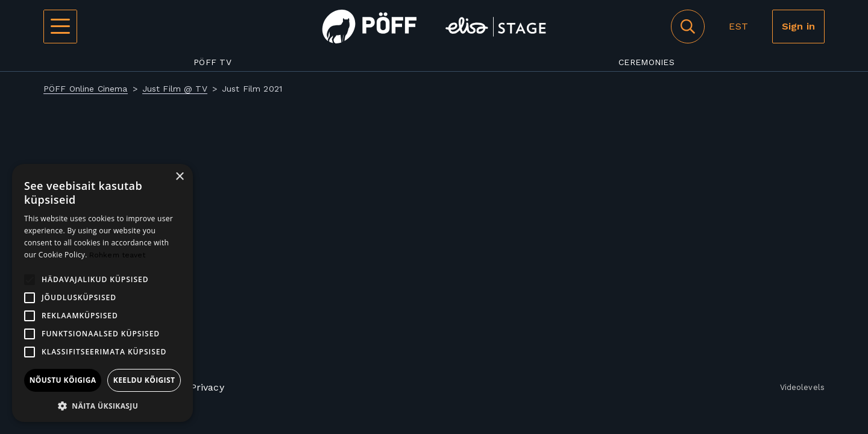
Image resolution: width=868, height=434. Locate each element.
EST (738, 26)
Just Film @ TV (175, 89)
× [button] (179, 177)
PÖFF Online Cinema (86, 89)
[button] (102, 405)
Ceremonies (646, 62)
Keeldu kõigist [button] (144, 380)
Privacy (207, 387)
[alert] (102, 293)
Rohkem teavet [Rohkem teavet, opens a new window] (118, 255)
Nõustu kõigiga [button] (63, 380)
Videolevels (802, 388)
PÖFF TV (212, 62)
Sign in (798, 26)
